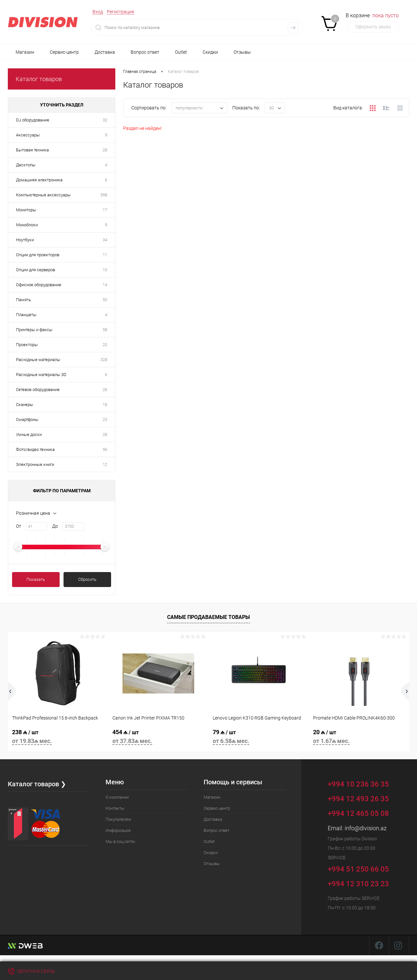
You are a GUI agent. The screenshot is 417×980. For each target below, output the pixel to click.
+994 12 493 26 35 (358, 799)
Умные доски (29, 434)
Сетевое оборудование (38, 390)
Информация (118, 830)
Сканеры (25, 405)
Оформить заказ (373, 27)
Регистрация (121, 12)
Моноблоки (27, 225)
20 (105, 345)
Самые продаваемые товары (208, 617)
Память (23, 300)
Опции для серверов (36, 270)
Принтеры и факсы (34, 330)
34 (105, 240)
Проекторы (27, 345)
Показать (36, 579)
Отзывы (242, 52)
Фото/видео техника (35, 449)
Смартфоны (27, 420)
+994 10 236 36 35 (363, 783)
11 (105, 255)
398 (104, 195)
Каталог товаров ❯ (37, 784)
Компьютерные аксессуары (43, 195)
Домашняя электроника (39, 180)
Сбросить (87, 579)
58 (105, 330)
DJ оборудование (33, 120)
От (19, 526)
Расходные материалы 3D (41, 375)
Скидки (210, 52)
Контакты (115, 808)
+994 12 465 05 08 (358, 813)
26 (105, 390)
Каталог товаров (39, 79)
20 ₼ (359, 738)
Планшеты (26, 315)
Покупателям (118, 819)
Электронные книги (35, 464)
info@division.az (366, 828)
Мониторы (26, 210)
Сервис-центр (64, 52)
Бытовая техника (32, 150)
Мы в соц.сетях (120, 841)
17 (105, 210)
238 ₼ (58, 738)
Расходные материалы (38, 360)
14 (105, 285)
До (55, 526)
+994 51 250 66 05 (363, 868)
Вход (98, 12)
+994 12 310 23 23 (358, 884)
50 (105, 300)
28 (105, 150)
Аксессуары (28, 135)
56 (105, 449)
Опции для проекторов (38, 255)
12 (105, 464)
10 (105, 270)
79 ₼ (259, 738)
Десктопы (26, 165)
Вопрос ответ (145, 52)
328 (104, 360)
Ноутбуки (25, 240)
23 (105, 420)
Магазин (25, 52)
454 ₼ (158, 738)
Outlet (181, 52)
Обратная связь (31, 971)
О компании (117, 797)
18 (105, 405)
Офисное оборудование (39, 285)
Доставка (105, 52)
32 (105, 120)
